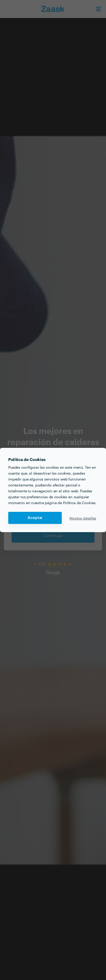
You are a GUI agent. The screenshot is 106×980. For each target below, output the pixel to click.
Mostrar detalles (83, 518)
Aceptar (35, 518)
